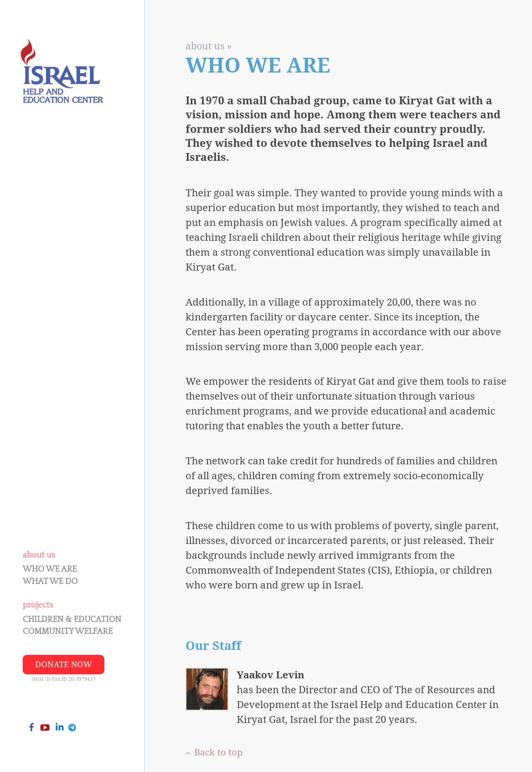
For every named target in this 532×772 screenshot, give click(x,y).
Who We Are (50, 569)
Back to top (214, 752)
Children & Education (72, 619)
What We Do (50, 581)
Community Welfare (68, 631)
